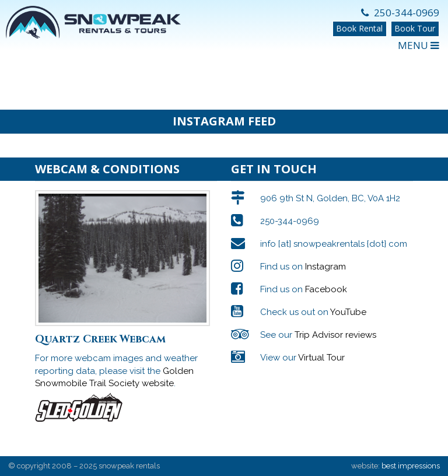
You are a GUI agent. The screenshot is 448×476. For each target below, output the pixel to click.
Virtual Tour (321, 358)
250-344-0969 (400, 13)
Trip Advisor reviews (335, 335)
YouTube (348, 312)
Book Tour (415, 28)
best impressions (411, 466)
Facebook (326, 289)
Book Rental (359, 28)
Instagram (325, 267)
